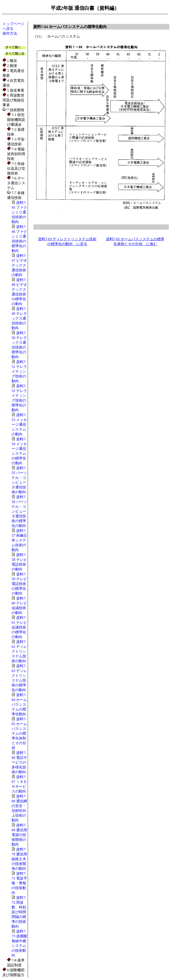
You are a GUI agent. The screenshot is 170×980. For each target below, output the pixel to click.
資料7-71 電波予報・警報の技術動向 (19, 883)
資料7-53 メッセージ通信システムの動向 (19, 425)
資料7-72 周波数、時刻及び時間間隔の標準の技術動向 (19, 912)
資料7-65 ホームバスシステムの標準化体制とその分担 (19, 733)
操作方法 (10, 33)
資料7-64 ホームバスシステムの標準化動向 (19, 704)
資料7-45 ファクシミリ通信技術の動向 (19, 212)
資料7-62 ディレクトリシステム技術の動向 (19, 651)
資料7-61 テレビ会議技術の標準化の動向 (19, 627)
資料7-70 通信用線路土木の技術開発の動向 (19, 859)
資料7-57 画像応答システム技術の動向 (19, 540)
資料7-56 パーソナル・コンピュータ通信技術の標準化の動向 (19, 511)
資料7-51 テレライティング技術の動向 (19, 371)
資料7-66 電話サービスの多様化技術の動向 (19, 762)
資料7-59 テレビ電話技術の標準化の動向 (19, 584)
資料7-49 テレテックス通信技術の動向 (19, 318)
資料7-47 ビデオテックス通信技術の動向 (19, 265)
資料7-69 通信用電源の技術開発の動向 (19, 835)
